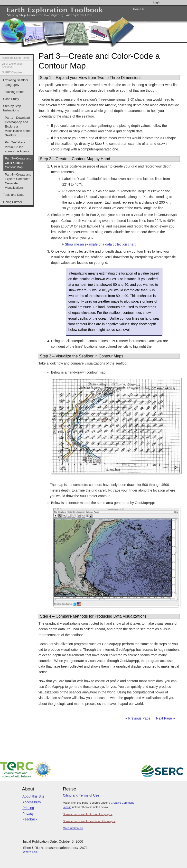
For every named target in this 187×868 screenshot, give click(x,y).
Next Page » (165, 718)
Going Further (13, 202)
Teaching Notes (14, 92)
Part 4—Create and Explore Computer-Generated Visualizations (18, 181)
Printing (28, 808)
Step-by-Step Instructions (12, 108)
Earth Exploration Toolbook (12, 65)
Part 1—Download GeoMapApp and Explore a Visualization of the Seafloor (18, 127)
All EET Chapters (12, 72)
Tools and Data (13, 195)
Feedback (30, 819)
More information (73, 828)
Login (157, 2)
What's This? (31, 852)
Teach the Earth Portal (15, 58)
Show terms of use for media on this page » (89, 821)
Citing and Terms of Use (81, 795)
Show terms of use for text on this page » (88, 814)
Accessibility (32, 802)
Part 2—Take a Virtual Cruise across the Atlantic (17, 147)
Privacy (28, 814)
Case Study (11, 99)
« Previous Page (138, 718)
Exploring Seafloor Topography (16, 82)
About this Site (33, 796)
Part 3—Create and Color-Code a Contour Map (18, 163)
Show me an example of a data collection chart (99, 244)
